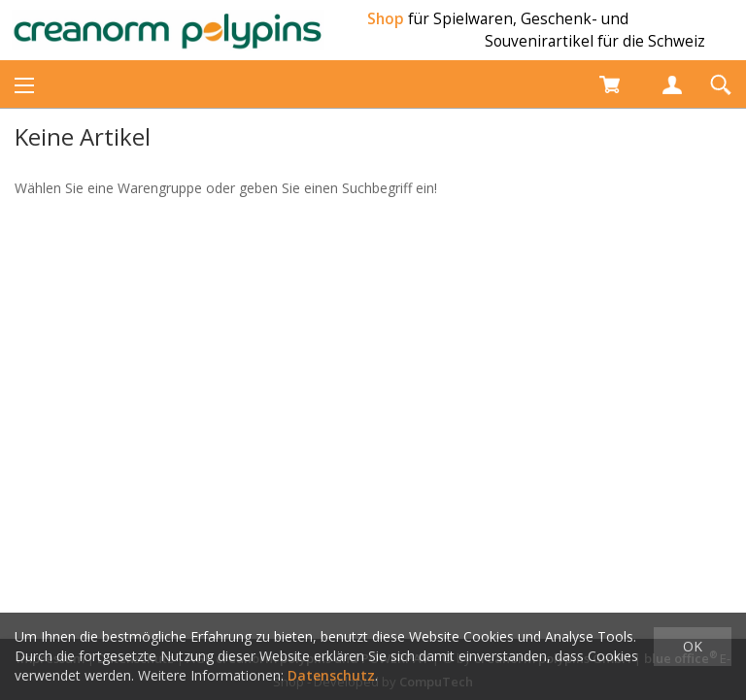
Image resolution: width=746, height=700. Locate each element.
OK (693, 646)
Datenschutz (331, 675)
